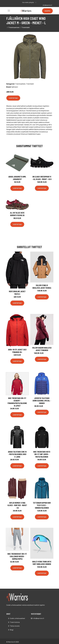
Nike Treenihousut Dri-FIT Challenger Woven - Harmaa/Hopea (17, 556)
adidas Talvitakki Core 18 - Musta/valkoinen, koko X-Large (17, 454)
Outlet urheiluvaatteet (17, 618)
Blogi (12, 630)
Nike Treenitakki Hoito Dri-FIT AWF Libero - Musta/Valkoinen (42, 454)
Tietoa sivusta (15, 626)
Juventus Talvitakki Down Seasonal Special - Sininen (42, 401)
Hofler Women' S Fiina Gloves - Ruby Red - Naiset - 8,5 (17, 505)
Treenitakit (26, 27)
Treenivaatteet (14, 27)
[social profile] (36, 2)
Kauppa (47, 11)
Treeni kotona (15, 622)
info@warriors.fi (47, 5)
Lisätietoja (13, 98)
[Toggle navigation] (9, 11)
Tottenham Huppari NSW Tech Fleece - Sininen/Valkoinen (42, 505)
